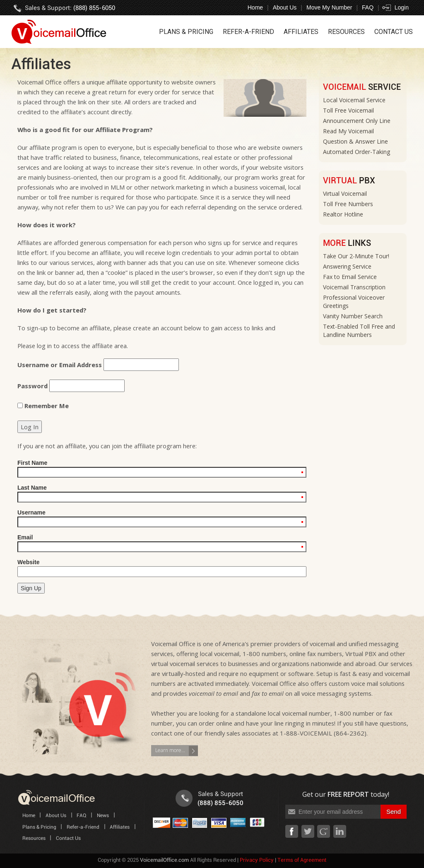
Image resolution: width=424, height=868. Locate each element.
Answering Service (347, 266)
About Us (285, 7)
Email (162, 543)
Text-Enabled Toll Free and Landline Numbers (359, 331)
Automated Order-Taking (357, 152)
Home (255, 7)
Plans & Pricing (186, 32)
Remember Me (43, 406)
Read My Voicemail (348, 131)
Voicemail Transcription (354, 287)
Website (162, 568)
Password (33, 386)
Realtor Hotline (343, 214)
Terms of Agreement (302, 860)
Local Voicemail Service (354, 100)
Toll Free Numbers (348, 204)
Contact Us (394, 32)
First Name (162, 469)
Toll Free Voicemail (348, 110)
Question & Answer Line (355, 141)
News (103, 816)
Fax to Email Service (350, 277)
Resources (346, 32)
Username (162, 518)
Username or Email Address (60, 365)
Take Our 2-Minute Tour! (356, 256)
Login (402, 7)
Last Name (162, 493)
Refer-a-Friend (248, 32)
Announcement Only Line (357, 121)
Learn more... (170, 750)
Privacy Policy (257, 860)
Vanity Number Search (353, 316)
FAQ (368, 7)
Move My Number (329, 7)
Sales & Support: (70, 8)
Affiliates (301, 32)
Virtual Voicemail (345, 194)
